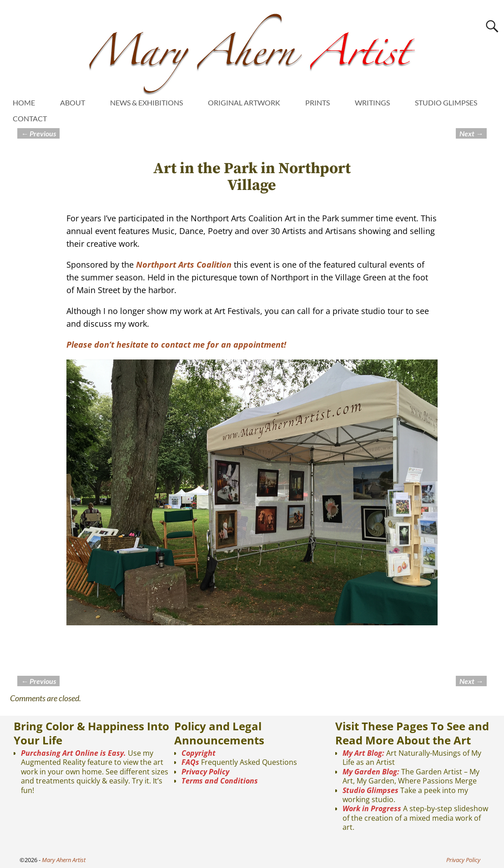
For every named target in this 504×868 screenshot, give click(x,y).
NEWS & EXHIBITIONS (146, 102)
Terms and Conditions (220, 781)
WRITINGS (372, 102)
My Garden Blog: (371, 772)
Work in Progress (372, 808)
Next (471, 133)
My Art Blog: (363, 753)
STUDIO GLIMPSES (446, 102)
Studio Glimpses (370, 790)
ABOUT (73, 102)
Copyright (199, 753)
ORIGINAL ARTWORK (244, 102)
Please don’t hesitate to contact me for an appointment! (176, 344)
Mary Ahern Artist (64, 860)
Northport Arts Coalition (184, 264)
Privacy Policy (205, 772)
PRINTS (318, 102)
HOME (24, 102)
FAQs (190, 762)
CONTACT (30, 118)
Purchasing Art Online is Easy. (73, 753)
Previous (38, 133)
